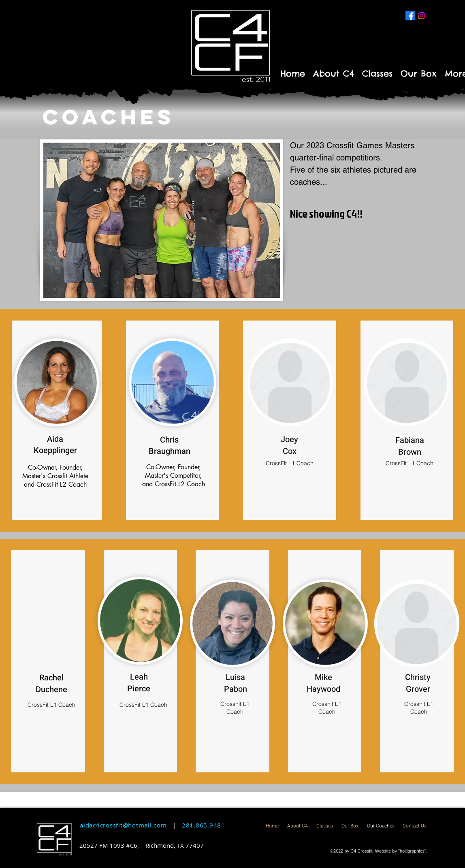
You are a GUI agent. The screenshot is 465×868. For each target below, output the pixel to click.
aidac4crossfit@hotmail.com (123, 825)
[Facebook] (410, 16)
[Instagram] (421, 16)
